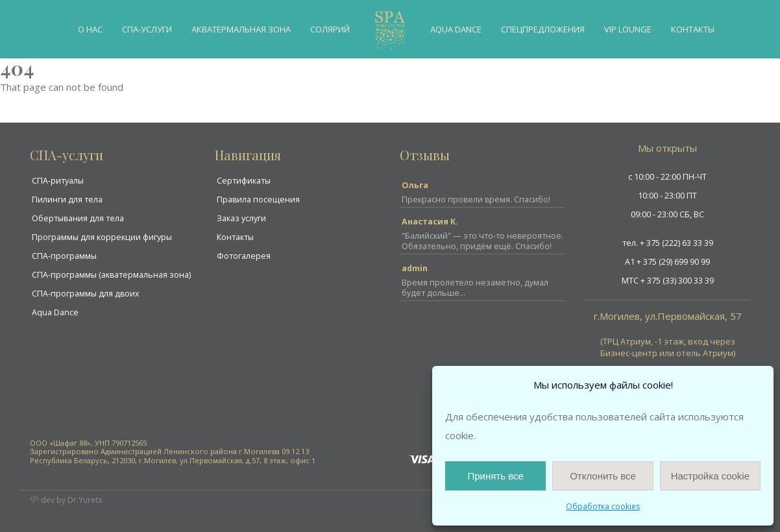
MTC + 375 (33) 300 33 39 (668, 281)
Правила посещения (258, 199)
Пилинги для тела (67, 199)
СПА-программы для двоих (86, 294)
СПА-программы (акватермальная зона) (111, 275)
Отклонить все (603, 476)
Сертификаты (244, 181)
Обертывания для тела (78, 218)
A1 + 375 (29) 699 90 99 (667, 262)
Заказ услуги (241, 218)
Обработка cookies (603, 506)
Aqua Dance (55, 312)
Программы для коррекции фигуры (102, 237)
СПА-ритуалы (58, 181)
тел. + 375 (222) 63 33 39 (668, 243)
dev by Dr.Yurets (72, 500)
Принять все (495, 476)
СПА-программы (64, 256)
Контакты (235, 237)
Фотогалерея (244, 256)
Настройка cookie (710, 476)
